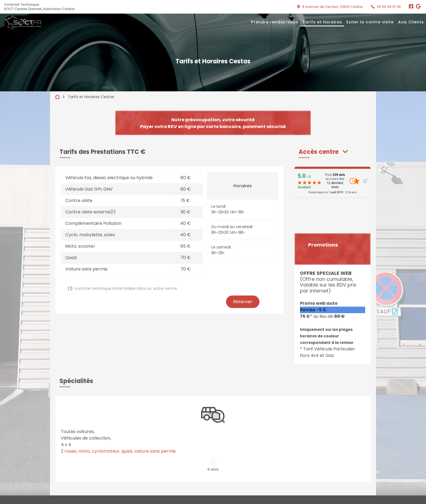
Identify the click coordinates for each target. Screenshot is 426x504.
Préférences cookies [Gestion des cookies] (370, 493)
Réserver (243, 302)
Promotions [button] (323, 245)
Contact (361, 484)
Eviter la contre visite (370, 22)
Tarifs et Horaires (322, 22)
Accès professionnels (303, 493)
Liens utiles (294, 484)
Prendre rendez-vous (275, 22)
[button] (323, 152)
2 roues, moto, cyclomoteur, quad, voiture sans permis (118, 451)
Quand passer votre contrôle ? (242, 484)
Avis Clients (411, 22)
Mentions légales (231, 493)
